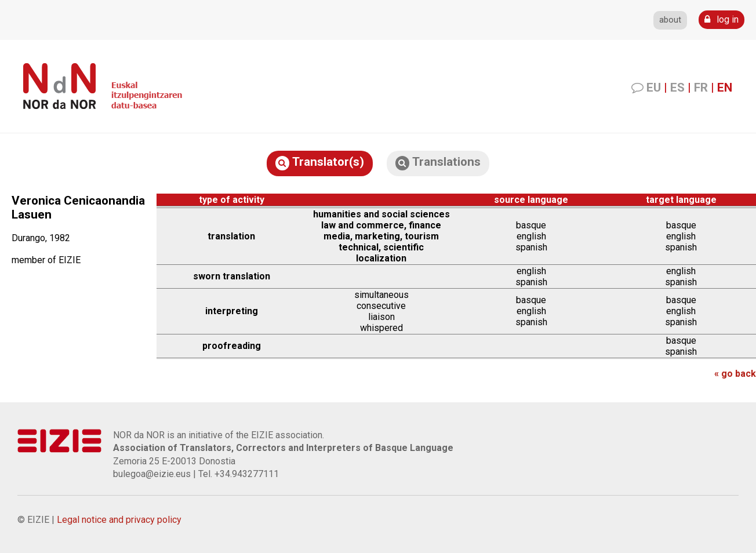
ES (677, 88)
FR (701, 88)
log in (722, 19)
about (670, 20)
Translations (438, 163)
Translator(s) (320, 163)
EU (654, 88)
